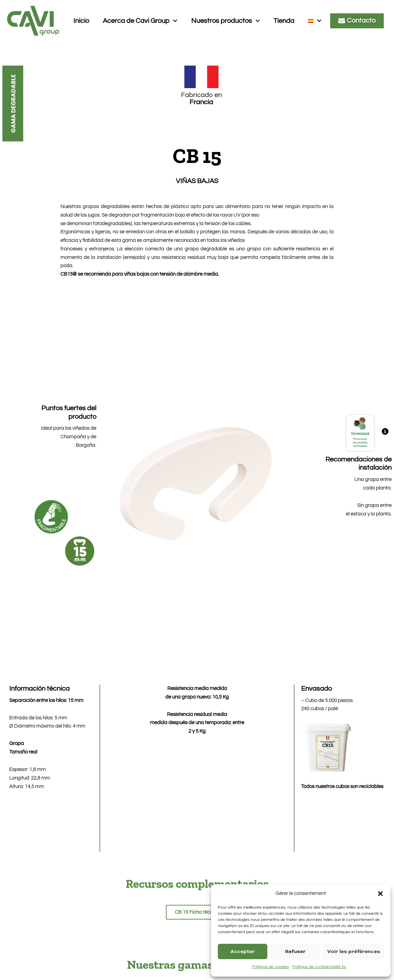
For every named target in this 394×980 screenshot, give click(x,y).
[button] (380, 894)
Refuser (295, 951)
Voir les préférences (354, 951)
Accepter (243, 951)
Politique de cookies (270, 967)
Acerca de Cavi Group (140, 21)
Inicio (81, 21)
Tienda (284, 21)
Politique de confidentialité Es (319, 967)
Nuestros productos (226, 21)
